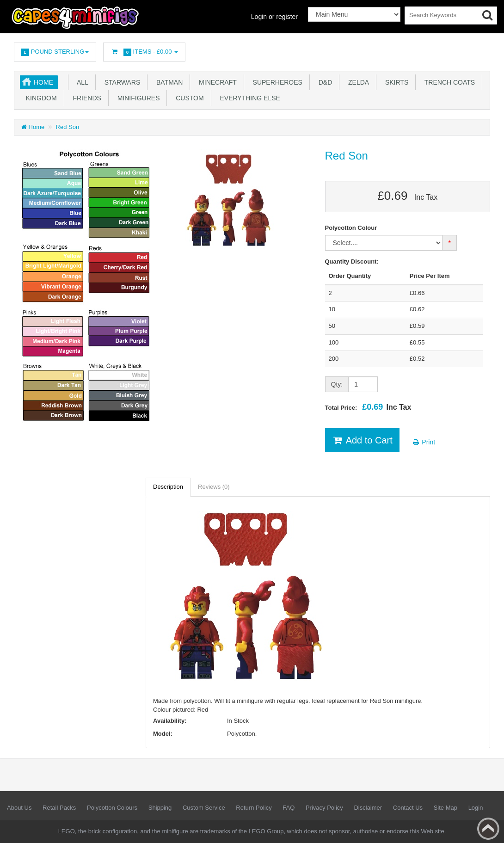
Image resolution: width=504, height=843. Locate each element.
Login (476, 808)
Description (168, 487)
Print (423, 442)
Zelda (357, 82)
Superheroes (276, 82)
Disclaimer (368, 808)
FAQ (289, 808)
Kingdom (40, 98)
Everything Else (248, 98)
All (81, 82)
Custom (188, 98)
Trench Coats (448, 82)
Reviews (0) (214, 487)
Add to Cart (362, 440)
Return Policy (254, 808)
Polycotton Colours (112, 808)
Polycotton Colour (351, 228)
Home (43, 82)
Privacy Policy (324, 808)
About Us (19, 808)
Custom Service (204, 808)
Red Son (68, 127)
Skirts (395, 82)
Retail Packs (59, 808)
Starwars (120, 82)
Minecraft (216, 82)
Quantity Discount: (352, 262)
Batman (168, 82)
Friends (85, 98)
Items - (144, 52)
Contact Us (408, 808)
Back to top (488, 829)
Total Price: (368, 407)
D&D (323, 82)
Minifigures (137, 98)
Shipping (160, 808)
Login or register (274, 17)
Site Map (446, 808)
